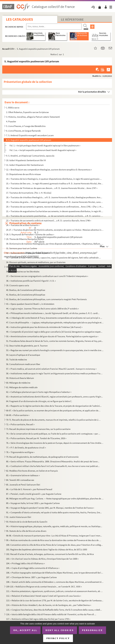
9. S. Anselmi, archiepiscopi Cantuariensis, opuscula (30, 156)
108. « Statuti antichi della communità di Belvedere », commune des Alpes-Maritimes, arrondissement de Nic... (55, 582)
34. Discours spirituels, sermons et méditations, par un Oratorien (36, 262)
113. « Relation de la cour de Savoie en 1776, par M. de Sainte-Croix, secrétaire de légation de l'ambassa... (55, 600)
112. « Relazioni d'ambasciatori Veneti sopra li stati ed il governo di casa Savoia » (44, 596)
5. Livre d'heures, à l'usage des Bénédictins (26, 126)
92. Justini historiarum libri (19, 517)
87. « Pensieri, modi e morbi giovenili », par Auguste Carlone (34, 494)
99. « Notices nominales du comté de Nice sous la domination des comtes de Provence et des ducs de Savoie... (54, 540)
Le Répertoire (72, 19)
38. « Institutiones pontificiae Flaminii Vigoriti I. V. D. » (31, 281)
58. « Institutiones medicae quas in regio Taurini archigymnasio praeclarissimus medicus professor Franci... (55, 373)
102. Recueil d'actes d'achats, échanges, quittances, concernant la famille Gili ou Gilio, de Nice (50, 554)
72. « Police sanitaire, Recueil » (20, 424)
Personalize (92, 630)
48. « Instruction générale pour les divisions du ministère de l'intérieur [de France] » (44, 327)
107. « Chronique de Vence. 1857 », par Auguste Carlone (31, 577)
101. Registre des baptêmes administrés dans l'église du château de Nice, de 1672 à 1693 (47, 549)
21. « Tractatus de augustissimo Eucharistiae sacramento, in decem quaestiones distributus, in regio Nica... (55, 211)
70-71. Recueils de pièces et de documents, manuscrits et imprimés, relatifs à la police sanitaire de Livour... (54, 420)
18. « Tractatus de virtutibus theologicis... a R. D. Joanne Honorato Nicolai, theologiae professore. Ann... (54, 197)
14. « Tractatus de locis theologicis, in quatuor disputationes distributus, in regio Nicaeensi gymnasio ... (54, 179)
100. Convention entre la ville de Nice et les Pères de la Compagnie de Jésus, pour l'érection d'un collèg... (54, 545)
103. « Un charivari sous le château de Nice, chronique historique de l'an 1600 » (42, 559)
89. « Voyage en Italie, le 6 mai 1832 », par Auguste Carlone (33, 503)
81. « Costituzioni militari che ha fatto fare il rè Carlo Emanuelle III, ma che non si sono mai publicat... (53, 466)
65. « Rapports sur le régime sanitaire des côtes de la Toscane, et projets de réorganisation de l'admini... (54, 406)
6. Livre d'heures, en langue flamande (23, 131)
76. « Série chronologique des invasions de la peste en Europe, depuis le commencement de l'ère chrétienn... (55, 443)
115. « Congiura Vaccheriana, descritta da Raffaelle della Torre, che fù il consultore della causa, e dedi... (54, 610)
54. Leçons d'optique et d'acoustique (23, 355)
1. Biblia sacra (13, 108)
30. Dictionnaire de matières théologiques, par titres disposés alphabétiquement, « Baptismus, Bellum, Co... (55, 244)
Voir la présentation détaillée (92, 92)
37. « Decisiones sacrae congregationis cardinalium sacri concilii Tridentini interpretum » (47, 276)
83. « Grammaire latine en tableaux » (23, 475)
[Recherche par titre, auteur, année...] (54, 27)
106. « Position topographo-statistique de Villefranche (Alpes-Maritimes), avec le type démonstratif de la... (55, 573)
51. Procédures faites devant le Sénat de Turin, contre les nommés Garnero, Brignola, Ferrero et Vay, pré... (55, 341)
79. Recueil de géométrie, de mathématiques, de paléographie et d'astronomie (42, 457)
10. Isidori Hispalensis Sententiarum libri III (26, 160)
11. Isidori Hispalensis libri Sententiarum (25, 165)
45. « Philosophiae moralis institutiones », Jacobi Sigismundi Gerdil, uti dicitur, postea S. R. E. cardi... (53, 313)
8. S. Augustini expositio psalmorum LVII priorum (29, 140)
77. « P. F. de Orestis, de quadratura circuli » (26, 448)
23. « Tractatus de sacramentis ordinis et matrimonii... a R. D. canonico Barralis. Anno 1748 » (49, 221)
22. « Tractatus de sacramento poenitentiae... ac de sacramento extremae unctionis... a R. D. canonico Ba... (55, 216)
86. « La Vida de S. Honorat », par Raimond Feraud (29, 489)
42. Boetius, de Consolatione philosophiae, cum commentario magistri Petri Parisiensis (46, 299)
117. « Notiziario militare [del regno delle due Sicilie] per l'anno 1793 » (38, 619)
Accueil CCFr (8, 49)
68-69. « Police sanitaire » (18, 415)
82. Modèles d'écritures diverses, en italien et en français (32, 471)
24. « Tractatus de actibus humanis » (23, 225)
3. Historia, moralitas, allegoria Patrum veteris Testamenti (33, 117)
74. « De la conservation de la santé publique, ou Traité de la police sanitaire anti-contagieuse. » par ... (53, 434)
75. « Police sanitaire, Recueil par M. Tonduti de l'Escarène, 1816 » (36, 438)
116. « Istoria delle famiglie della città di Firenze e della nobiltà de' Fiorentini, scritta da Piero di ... (51, 614)
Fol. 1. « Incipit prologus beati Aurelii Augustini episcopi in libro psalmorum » (45, 145)
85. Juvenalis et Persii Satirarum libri (23, 485)
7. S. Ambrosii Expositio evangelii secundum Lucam (30, 135)
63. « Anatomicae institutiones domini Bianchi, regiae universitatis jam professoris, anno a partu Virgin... (55, 397)
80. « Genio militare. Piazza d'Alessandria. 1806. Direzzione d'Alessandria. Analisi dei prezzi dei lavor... (53, 461)
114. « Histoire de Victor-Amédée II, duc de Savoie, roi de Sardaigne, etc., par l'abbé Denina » (49, 605)
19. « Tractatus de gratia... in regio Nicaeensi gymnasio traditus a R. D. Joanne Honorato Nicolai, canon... (55, 202)
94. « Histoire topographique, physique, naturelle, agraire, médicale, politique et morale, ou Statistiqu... (54, 526)
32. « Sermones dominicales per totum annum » (28, 253)
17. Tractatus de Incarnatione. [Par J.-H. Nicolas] (29, 193)
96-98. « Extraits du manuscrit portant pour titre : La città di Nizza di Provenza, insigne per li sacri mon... (54, 536)
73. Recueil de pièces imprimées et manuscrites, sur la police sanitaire (38, 429)
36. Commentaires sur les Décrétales (23, 271)
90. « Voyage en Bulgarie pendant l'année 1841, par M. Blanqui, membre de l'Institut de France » (50, 508)
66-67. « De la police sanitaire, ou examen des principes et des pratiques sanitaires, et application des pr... (54, 410)
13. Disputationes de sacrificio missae (23, 174)
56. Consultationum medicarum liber (23, 364)
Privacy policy (58, 638)
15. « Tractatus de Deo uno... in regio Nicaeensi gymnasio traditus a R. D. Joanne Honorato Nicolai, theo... (55, 183)
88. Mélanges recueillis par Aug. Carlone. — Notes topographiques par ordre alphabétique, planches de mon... (55, 499)
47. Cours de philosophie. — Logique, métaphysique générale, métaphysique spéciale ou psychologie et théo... (55, 322)
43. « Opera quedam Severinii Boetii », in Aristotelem (30, 304)
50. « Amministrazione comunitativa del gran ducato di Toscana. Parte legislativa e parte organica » (52, 336)
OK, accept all (25, 630)
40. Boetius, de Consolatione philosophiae (26, 290)
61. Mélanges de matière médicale (22, 387)
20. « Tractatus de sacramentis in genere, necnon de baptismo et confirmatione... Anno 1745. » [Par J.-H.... (55, 207)
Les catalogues (19, 19)
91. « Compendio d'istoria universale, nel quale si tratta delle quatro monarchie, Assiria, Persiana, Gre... (54, 512)
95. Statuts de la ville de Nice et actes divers (26, 531)
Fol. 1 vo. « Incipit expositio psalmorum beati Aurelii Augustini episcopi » (43, 150)
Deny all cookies (60, 630)
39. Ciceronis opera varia (18, 285)
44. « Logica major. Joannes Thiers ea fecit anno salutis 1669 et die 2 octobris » (42, 309)
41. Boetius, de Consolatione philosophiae (26, 295)
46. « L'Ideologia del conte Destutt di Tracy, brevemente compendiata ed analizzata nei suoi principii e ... (54, 318)
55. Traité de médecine (16, 360)
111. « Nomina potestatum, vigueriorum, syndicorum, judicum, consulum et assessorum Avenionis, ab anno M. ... (55, 591)
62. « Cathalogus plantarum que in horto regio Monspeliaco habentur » (39, 392)
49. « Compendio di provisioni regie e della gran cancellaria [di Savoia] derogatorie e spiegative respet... (54, 332)
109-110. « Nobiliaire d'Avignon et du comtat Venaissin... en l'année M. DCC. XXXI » (44, 587)
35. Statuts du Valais (16, 267)
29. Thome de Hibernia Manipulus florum (25, 239)
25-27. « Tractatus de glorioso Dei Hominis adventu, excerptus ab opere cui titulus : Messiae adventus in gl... (55, 230)
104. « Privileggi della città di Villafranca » (25, 563)
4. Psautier (11, 121)
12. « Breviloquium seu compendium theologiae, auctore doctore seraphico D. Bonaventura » (49, 170)
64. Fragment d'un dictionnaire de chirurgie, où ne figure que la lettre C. (39, 401)
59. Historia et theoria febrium (20, 378)
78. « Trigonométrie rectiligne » (20, 452)
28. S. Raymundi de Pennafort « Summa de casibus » (30, 234)
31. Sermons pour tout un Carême (22, 248)
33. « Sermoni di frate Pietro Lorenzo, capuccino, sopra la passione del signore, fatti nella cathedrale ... (53, 258)
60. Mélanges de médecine (18, 383)
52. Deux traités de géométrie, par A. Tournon (27, 346)
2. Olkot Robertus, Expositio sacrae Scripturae (27, 112)
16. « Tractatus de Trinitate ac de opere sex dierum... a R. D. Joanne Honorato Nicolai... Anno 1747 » (52, 188)
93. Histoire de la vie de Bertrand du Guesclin (27, 522)
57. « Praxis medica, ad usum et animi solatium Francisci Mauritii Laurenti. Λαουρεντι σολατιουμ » (51, 369)
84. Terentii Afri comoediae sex (20, 480)
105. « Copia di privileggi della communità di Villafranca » (33, 568)
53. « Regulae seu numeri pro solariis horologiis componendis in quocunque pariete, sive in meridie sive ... (55, 350)
